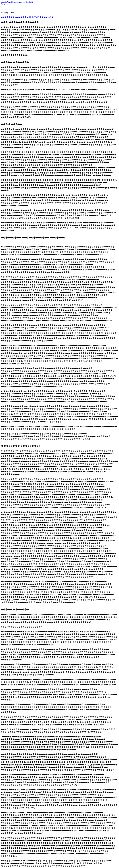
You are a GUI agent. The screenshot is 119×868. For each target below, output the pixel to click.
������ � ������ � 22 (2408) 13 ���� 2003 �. (28, 17)
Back (3, 4)
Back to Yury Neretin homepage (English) (17, 2)
